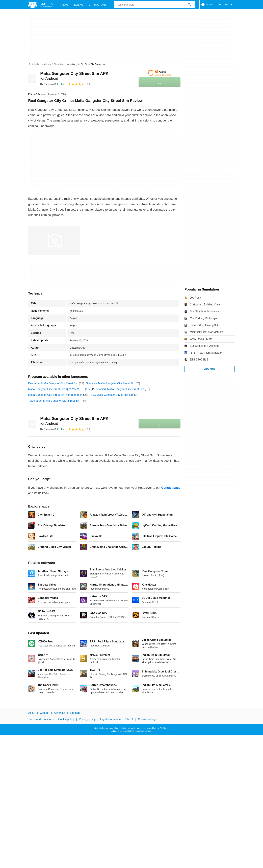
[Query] (155, 5)
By (50, 84)
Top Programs (97, 5)
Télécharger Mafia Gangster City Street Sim (54, 401)
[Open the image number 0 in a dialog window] (54, 240)
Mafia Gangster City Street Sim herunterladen (55, 395)
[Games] (48, 64)
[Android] (37, 64)
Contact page (171, 488)
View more (210, 369)
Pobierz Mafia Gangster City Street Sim (121, 389)
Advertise (59, 713)
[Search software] (189, 5)
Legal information (110, 719)
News (65, 5)
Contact (45, 713)
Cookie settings (147, 719)
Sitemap (75, 713)
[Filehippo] (41, 5)
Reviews (78, 5)
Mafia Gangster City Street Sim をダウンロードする (59, 389)
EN (229, 5)
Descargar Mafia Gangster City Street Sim (53, 383)
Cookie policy (66, 719)
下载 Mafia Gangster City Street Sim (112, 395)
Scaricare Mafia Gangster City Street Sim (111, 383)
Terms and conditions (41, 719)
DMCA (129, 719)
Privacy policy (87, 719)
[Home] (30, 64)
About (32, 713)
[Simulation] (59, 64)
